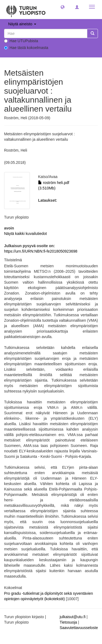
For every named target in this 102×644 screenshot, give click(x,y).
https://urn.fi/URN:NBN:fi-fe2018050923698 (41, 251)
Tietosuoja (68, 622)
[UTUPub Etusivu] (26, 10)
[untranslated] (46, 33)
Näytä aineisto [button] (22, 24)
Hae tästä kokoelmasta (26, 48)
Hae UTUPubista (21, 41)
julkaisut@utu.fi (72, 617)
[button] (63, 7)
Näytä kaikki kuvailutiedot (25, 234)
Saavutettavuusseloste (79, 628)
